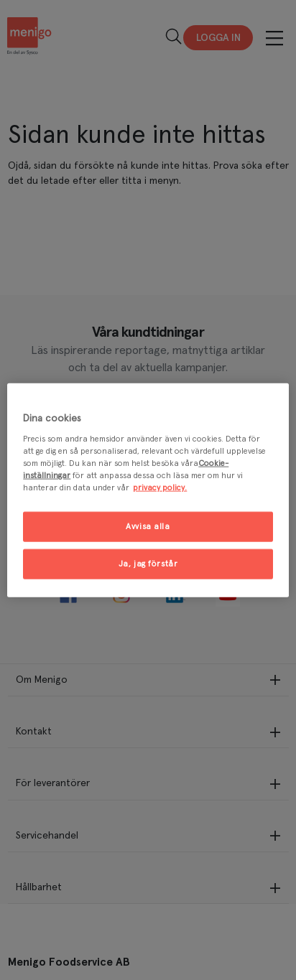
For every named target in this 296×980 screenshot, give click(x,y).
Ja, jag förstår (148, 564)
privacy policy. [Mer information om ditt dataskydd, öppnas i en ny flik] (160, 488)
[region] (148, 490)
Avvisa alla (148, 527)
